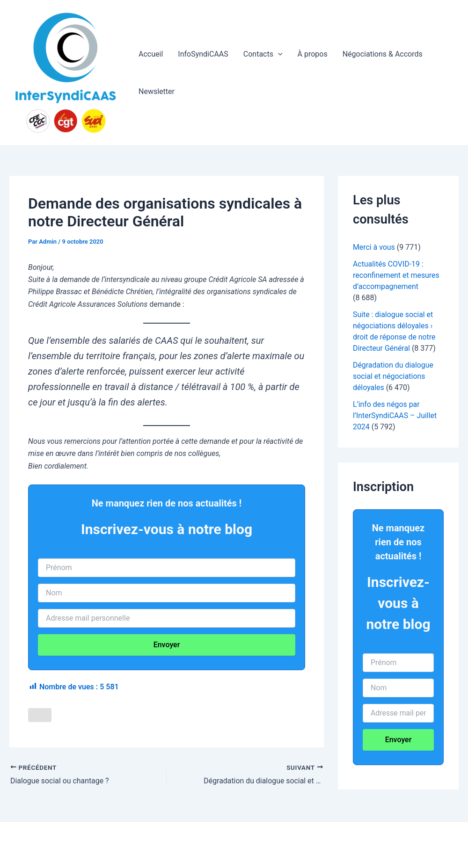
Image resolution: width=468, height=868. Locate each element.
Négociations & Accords (383, 54)
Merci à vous (374, 247)
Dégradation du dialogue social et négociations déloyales (393, 376)
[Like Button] (40, 715)
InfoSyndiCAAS (203, 54)
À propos (313, 54)
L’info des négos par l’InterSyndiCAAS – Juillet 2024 (395, 416)
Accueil (151, 54)
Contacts (263, 54)
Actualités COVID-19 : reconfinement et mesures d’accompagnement (396, 275)
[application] (278, 54)
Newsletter (157, 91)
